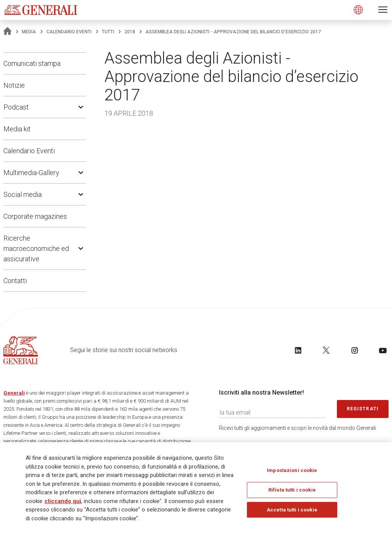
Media (29, 32)
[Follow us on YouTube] (383, 350)
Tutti (108, 32)
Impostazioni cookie (292, 471)
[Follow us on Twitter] (326, 350)
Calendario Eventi (69, 32)
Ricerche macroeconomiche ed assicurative (36, 248)
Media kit (17, 129)
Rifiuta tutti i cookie (292, 491)
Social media (23, 194)
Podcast (16, 107)
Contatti (15, 281)
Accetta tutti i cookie (292, 511)
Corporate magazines (35, 216)
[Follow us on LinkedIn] (298, 350)
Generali (14, 393)
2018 (130, 32)
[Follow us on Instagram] (354, 350)
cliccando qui (63, 502)
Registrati (363, 409)
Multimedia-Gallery (31, 173)
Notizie (14, 85)
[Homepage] (7, 32)
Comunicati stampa (32, 63)
